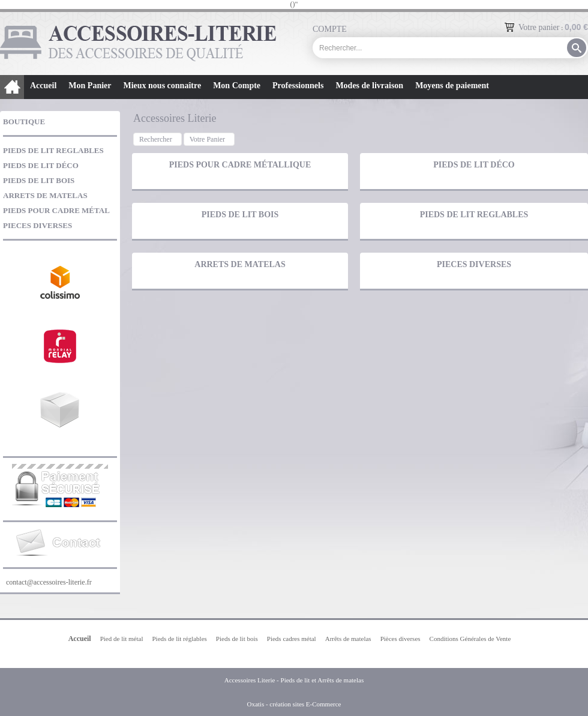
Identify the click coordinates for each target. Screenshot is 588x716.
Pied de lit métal (122, 639)
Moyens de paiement (452, 86)
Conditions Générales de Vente (470, 639)
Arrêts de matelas (348, 639)
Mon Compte (237, 86)
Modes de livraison (369, 86)
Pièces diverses (400, 639)
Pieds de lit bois (237, 639)
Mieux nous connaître (162, 86)
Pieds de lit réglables (179, 639)
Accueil (43, 86)
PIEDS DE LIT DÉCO (41, 165)
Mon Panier (90, 86)
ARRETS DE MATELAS (45, 195)
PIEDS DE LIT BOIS (39, 180)
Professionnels (298, 86)
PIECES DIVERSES (37, 225)
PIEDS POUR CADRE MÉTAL (56, 210)
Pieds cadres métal (292, 639)
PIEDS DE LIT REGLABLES (53, 150)
